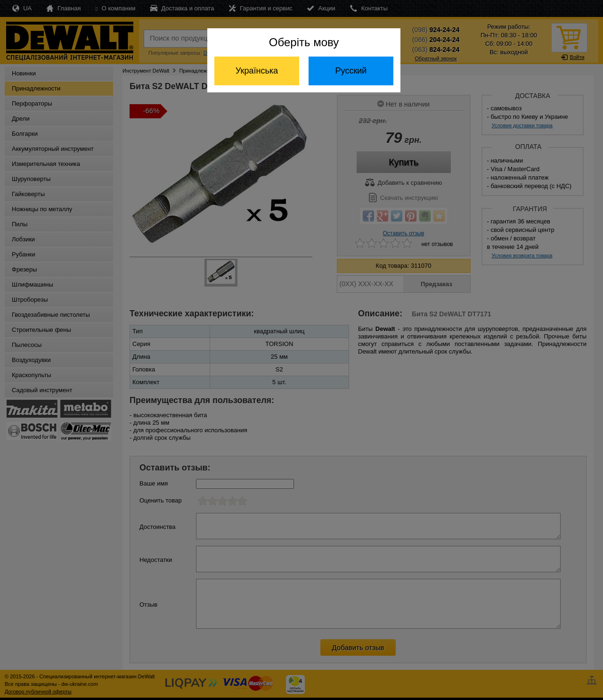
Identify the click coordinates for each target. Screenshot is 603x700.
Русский (351, 71)
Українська (257, 71)
